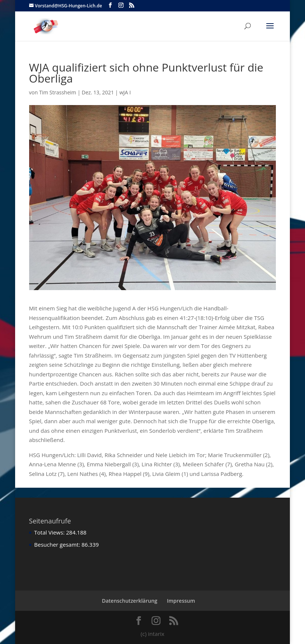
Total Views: (50, 532)
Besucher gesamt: (58, 544)
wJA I (125, 92)
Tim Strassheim (58, 92)
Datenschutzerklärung (129, 601)
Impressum (181, 601)
